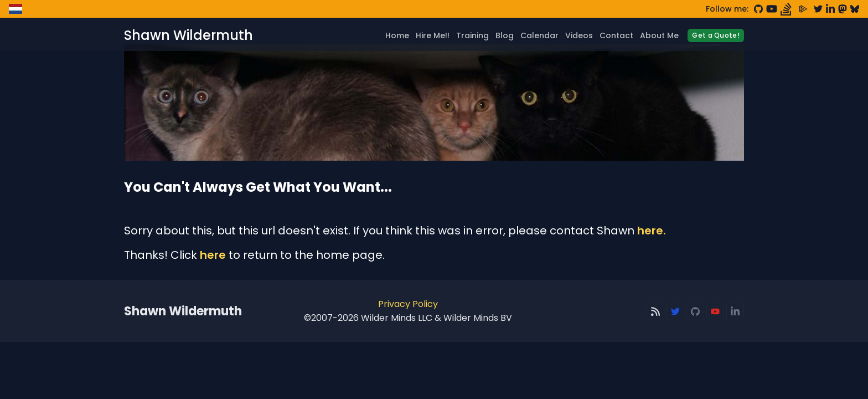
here (213, 255)
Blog (505, 35)
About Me (659, 35)
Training (472, 35)
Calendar (539, 35)
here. (652, 231)
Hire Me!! (433, 35)
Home (397, 35)
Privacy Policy (408, 304)
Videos (579, 35)
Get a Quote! (716, 35)
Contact (616, 35)
